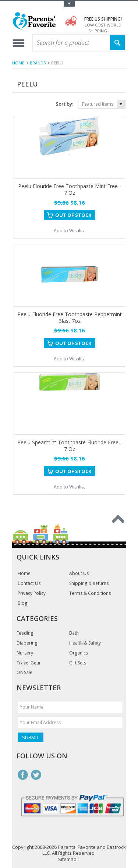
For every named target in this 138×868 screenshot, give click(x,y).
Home (18, 63)
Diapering (27, 643)
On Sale (24, 673)
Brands (38, 63)
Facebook (23, 775)
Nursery (25, 653)
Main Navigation (19, 43)
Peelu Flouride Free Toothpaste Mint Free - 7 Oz (70, 189)
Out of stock (73, 215)
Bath (74, 633)
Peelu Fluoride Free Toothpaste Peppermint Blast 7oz (70, 317)
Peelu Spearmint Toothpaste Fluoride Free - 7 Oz (70, 446)
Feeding (25, 633)
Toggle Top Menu (69, 4)
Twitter (36, 775)
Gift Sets (78, 663)
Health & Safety (85, 643)
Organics (79, 653)
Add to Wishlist (69, 231)
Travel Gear (29, 663)
